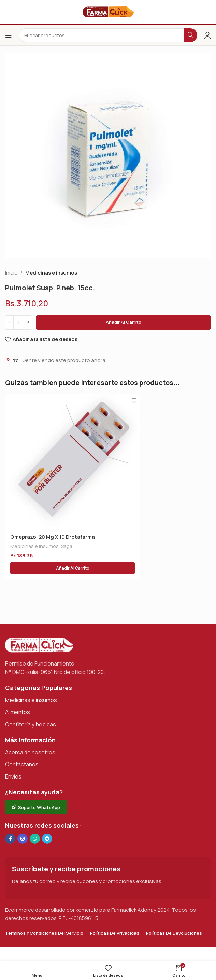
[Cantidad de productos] (19, 322)
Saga (67, 546)
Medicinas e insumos (51, 273)
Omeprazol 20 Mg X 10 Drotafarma (53, 537)
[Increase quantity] (28, 322)
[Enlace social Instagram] (23, 839)
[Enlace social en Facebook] (10, 839)
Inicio (11, 273)
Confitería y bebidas (31, 724)
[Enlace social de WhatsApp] (35, 839)
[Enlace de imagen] (39, 645)
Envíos (13, 776)
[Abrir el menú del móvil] (9, 35)
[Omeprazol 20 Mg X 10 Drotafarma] (73, 462)
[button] (73, 568)
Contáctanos (22, 764)
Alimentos (18, 712)
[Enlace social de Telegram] (47, 839)
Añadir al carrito (124, 322)
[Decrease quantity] (9, 322)
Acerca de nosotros (30, 752)
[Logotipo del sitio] (108, 11)
